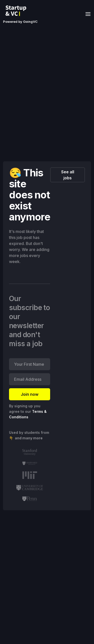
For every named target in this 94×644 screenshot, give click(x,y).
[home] (17, 11)
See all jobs (68, 175)
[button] (86, 14)
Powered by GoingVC (20, 22)
